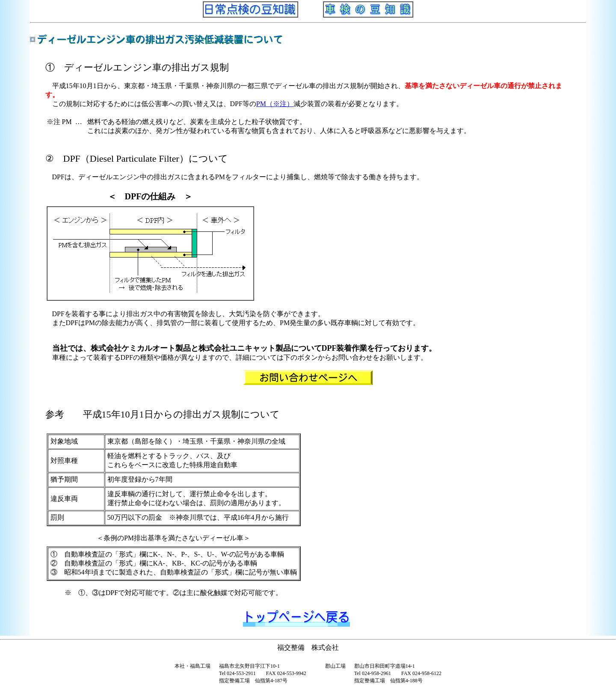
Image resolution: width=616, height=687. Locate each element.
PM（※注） (275, 104)
